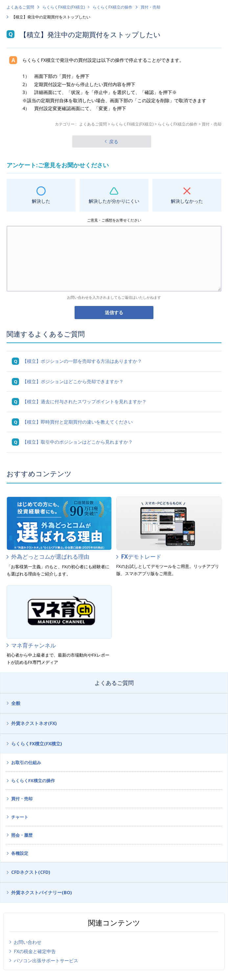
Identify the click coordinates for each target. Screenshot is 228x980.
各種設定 (20, 853)
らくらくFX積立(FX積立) (64, 7)
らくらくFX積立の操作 (113, 7)
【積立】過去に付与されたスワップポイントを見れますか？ (84, 401)
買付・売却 (150, 7)
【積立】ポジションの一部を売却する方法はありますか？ (82, 361)
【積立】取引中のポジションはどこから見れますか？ (78, 442)
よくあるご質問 (20, 7)
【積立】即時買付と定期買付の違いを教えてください (78, 422)
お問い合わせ (28, 942)
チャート (20, 817)
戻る (114, 141)
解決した (41, 201)
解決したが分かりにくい (114, 201)
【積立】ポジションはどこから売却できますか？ (73, 381)
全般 (16, 703)
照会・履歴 (22, 835)
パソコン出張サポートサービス (46, 960)
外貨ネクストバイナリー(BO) (42, 892)
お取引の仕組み (26, 762)
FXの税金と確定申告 (35, 951)
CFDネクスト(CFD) (31, 872)
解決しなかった (187, 201)
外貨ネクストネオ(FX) (34, 723)
